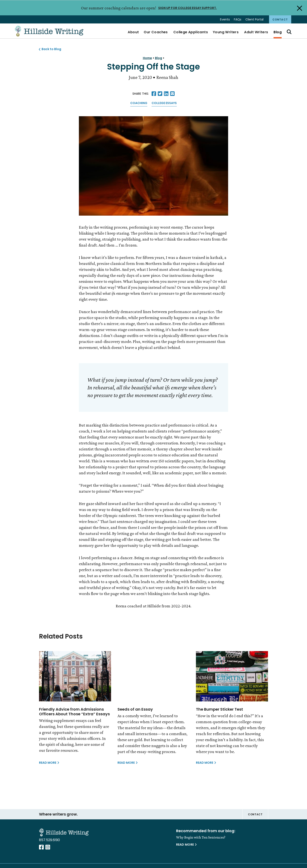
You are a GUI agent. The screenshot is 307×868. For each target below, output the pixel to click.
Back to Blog (51, 49)
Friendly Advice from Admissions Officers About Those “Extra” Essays (74, 712)
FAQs (238, 19)
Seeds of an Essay (135, 709)
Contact (280, 20)
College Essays (164, 103)
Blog (159, 58)
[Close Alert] (299, 8)
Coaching (139, 103)
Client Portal (254, 19)
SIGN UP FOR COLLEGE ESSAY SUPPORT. (188, 8)
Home (147, 58)
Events (225, 19)
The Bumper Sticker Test (219, 709)
